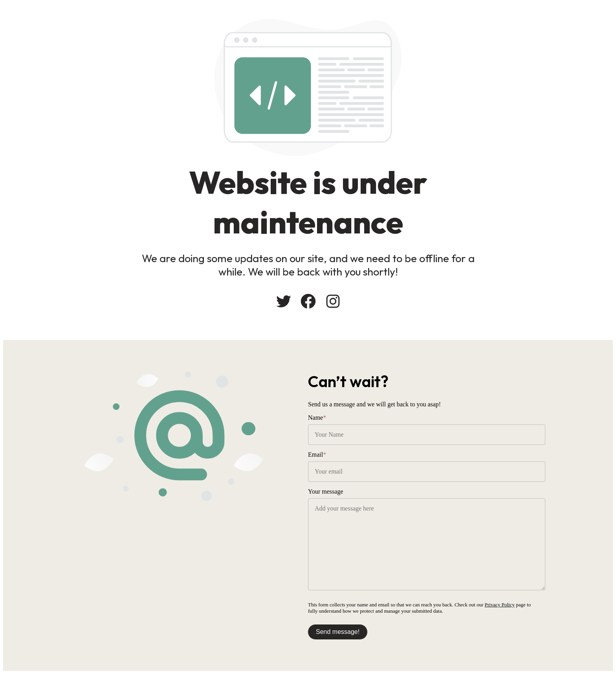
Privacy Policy (500, 605)
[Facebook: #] (308, 301)
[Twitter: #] (283, 301)
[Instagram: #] (333, 301)
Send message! (338, 632)
